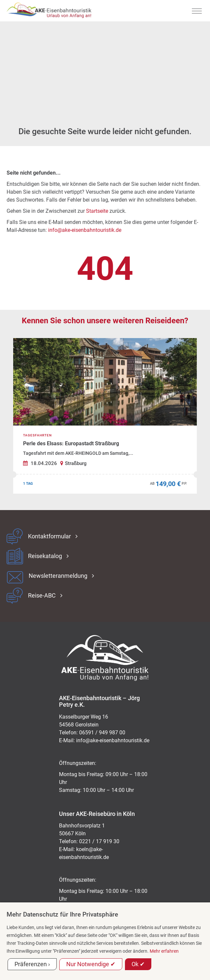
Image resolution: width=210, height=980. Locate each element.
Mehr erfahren (164, 951)
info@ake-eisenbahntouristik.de (85, 230)
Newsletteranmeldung (58, 576)
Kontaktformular (49, 536)
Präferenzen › (32, 964)
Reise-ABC (42, 596)
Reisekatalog (45, 556)
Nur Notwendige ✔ (91, 964)
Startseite (97, 211)
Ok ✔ (138, 964)
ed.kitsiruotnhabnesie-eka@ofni (113, 740)
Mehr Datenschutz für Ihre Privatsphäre (62, 914)
